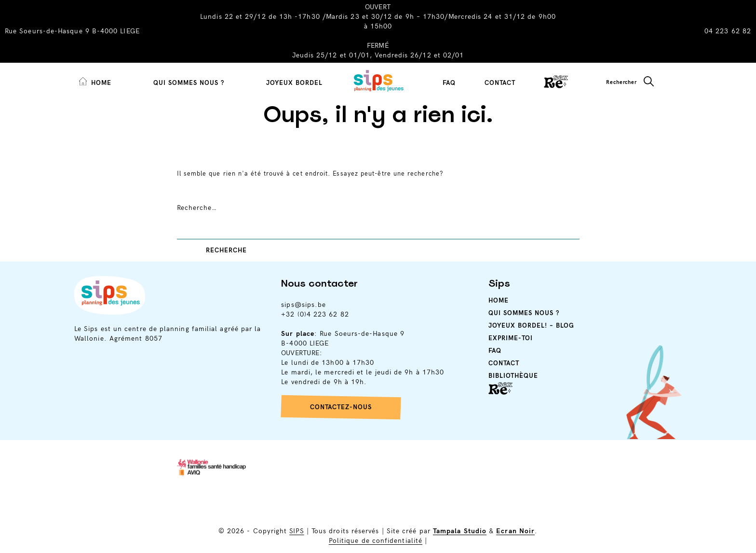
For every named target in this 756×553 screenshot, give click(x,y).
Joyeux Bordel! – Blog (531, 326)
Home (499, 301)
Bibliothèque (513, 376)
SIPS (297, 531)
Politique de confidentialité (376, 541)
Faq (495, 351)
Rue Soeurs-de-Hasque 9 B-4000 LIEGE (72, 31)
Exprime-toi (511, 338)
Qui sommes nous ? (189, 83)
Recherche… (197, 208)
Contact (500, 83)
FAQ (449, 83)
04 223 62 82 (728, 31)
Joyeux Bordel (294, 83)
